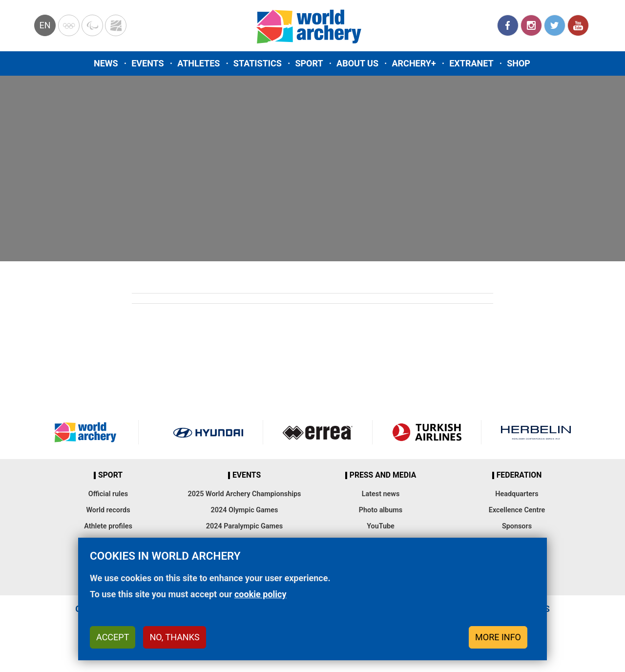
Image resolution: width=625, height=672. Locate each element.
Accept (113, 637)
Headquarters (517, 494)
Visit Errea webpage (318, 432)
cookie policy (260, 594)
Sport (309, 63)
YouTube (578, 25)
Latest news (381, 494)
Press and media (383, 475)
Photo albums (381, 510)
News (106, 63)
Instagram (531, 25)
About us (357, 63)
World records (108, 510)
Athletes (198, 63)
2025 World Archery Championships (245, 494)
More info (498, 637)
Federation (519, 475)
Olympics (69, 25)
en (45, 25)
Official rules (108, 494)
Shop (519, 63)
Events (148, 63)
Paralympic (92, 25)
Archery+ (414, 63)
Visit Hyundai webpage (208, 432)
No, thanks (174, 637)
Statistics (258, 63)
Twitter (555, 25)
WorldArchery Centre (116, 25)
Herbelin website (536, 432)
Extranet (471, 63)
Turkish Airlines (427, 432)
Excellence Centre (517, 510)
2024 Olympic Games (245, 510)
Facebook (508, 25)
